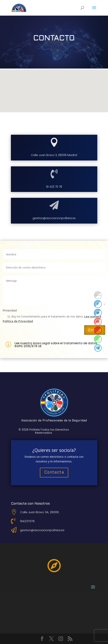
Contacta (54, 473)
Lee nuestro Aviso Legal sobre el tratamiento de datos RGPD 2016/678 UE (56, 345)
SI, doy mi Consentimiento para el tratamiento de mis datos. (52, 319)
